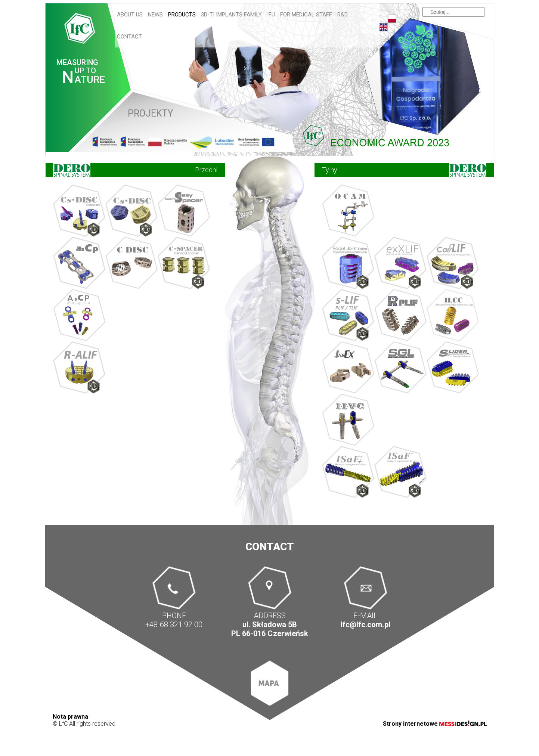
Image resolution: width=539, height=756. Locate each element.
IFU (271, 15)
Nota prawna (70, 717)
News (155, 15)
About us (130, 15)
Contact (129, 37)
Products (182, 15)
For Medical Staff (306, 15)
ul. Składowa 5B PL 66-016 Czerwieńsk (269, 629)
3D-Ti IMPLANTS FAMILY (231, 15)
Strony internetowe (435, 724)
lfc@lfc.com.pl (365, 625)
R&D (343, 15)
